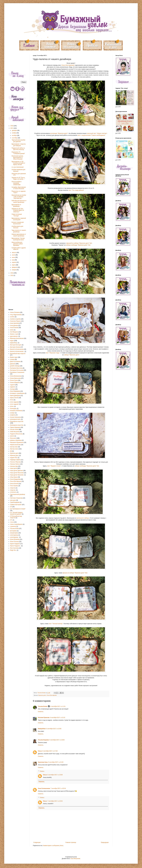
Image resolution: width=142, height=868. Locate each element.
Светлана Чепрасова (16, 498)
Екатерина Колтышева (17, 370)
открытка (13, 488)
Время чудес (14, 357)
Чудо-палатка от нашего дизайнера (19, 231)
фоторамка (13, 531)
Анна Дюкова (14, 325)
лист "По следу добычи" (76, 190)
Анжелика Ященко (15, 321)
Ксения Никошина (15, 417)
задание (13, 385)
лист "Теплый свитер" (56, 624)
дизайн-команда (15, 366)
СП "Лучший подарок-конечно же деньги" (16, 513)
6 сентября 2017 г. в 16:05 (57, 740)
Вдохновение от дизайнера (16, 205)
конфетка (13, 415)
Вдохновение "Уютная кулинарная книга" (18, 239)
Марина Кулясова (15, 445)
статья (12, 522)
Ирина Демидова (15, 396)
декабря (15, 130)
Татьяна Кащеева (43, 740)
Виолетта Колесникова (17, 349)
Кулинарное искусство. (17, 425)
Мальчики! (13, 438)
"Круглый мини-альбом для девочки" (18, 141)
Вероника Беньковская (17, 338)
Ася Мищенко (14, 332)
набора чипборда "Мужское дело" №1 (78, 245)
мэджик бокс (14, 458)
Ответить (41, 712)
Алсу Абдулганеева (16, 315)
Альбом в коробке (15, 319)
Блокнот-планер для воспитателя (18, 223)
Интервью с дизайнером (17, 393)
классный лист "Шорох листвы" (97, 133)
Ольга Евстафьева (52, 695)
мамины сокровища (16, 440)
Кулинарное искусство (17, 421)
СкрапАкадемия (15, 502)
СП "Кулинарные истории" (18, 509)
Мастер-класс (14, 449)
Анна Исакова (14, 328)
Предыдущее (105, 842)
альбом (12, 317)
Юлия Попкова (14, 542)
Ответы (42, 771)
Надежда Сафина (15, 460)
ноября (14, 133)
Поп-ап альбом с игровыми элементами (17, 183)
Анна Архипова (15, 323)
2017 (12, 128)
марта (14, 265)
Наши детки (14, 468)
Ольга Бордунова (15, 479)
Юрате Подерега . (15, 546)
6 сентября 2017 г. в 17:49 (50, 751)
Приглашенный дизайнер (18, 494)
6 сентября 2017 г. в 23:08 (55, 775)
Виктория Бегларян (16, 345)
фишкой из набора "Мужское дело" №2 (79, 243)
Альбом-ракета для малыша (17, 227)
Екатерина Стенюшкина (17, 372)
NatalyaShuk (42, 729)
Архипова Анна (43, 762)
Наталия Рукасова (44, 718)
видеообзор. (14, 343)
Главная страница (71, 842)
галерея (12, 359)
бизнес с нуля (14, 334)
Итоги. (12, 406)
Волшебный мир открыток (18, 354)
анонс (12, 330)
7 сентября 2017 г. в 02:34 (58, 788)
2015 (12, 275)
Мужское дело (42, 695)
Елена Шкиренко (15, 383)
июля (14, 255)
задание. (13, 387)
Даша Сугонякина (15, 362)
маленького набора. (83, 518)
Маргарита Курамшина (17, 442)
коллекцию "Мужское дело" (59, 133)
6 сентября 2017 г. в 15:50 (54, 729)
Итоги (12, 400)
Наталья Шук (14, 466)
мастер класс (14, 447)
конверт (12, 413)
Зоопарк (13, 389)
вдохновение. (14, 336)
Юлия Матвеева (15, 539)
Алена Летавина (15, 312)
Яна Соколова (14, 548)
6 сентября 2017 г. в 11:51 (58, 706)
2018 (12, 126)
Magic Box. (13, 550)
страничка (13, 526)
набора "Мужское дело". (72, 355)
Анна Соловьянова (44, 788)
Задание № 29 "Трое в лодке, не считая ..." (18, 178)
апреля (14, 262)
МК (11, 451)
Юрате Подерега (15, 544)
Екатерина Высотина (16, 368)
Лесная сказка (14, 429)
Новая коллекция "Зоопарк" (17, 215)
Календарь (13, 408)
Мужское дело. (14, 455)
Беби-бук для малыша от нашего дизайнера (19, 201)
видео (12, 341)
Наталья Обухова (15, 462)
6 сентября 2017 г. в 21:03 (56, 762)
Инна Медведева (15, 391)
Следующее (37, 842)
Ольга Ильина (14, 484)
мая (13, 260)
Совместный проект (16, 505)
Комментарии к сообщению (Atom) (53, 846)
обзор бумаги (14, 477)
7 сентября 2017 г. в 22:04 (55, 801)
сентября (15, 138)
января (14, 270)
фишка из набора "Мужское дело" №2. (75, 573)
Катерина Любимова (16, 411)
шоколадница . (14, 537)
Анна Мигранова (75, 859)
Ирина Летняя (14, 398)
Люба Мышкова (15, 432)
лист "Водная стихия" (54, 466)
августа (14, 252)
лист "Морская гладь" (53, 353)
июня (14, 257)
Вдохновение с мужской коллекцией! (19, 219)
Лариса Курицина (15, 427)
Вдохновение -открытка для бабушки (19, 145)
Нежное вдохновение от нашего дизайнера (19, 235)
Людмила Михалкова (16, 434)
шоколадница (14, 535)
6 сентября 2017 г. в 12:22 (58, 718)
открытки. (13, 490)
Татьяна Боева (43, 706)
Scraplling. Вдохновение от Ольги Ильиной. (19, 188)
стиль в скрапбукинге (16, 524)
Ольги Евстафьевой (68, 65)
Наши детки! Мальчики (17, 473)
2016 (12, 273)
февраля (15, 267)
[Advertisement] (17, 61)
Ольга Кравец (14, 486)
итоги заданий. (14, 404)
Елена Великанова (16, 376)
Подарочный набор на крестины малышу (18, 149)
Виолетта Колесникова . (17, 351)
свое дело (13, 500)
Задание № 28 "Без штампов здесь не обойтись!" (18, 210)
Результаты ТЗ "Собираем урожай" (18, 153)
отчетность (13, 492)
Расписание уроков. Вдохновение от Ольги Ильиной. (17, 158)
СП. (11, 520)
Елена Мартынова (15, 378)
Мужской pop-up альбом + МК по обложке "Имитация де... (19, 197)
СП (11, 507)
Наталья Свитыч (15, 464)
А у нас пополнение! (18, 167)
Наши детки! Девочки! (16, 471)
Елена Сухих (14, 380)
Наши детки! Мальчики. (17, 475)
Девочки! (13, 364)
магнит (12, 436)
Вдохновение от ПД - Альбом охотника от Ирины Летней (18, 163)
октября (14, 135)
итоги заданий (14, 402)
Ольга (40, 751)
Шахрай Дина (14, 533)
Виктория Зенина (15, 347)
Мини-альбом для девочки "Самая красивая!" (17, 244)
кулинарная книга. (15, 419)
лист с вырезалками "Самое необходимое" (92, 135)
